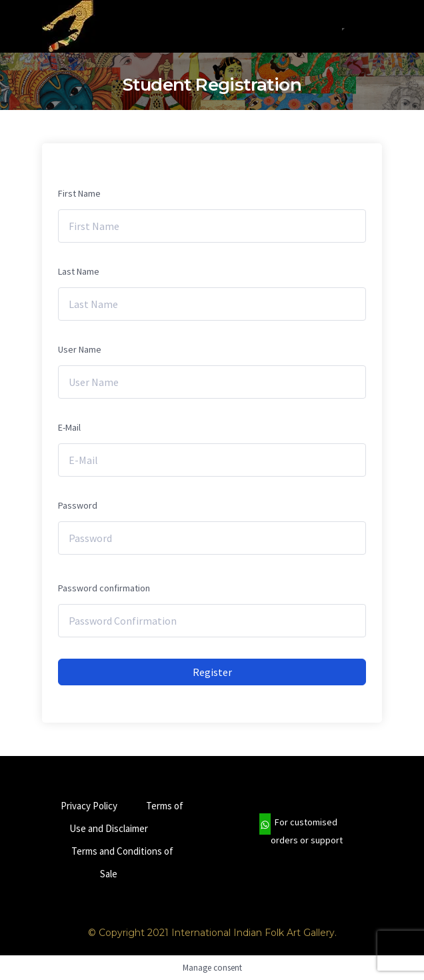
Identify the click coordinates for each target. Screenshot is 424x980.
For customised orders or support (301, 831)
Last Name (79, 271)
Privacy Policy (89, 806)
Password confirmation (104, 588)
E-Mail (69, 427)
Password (78, 505)
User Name (80, 349)
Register (212, 672)
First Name (79, 193)
